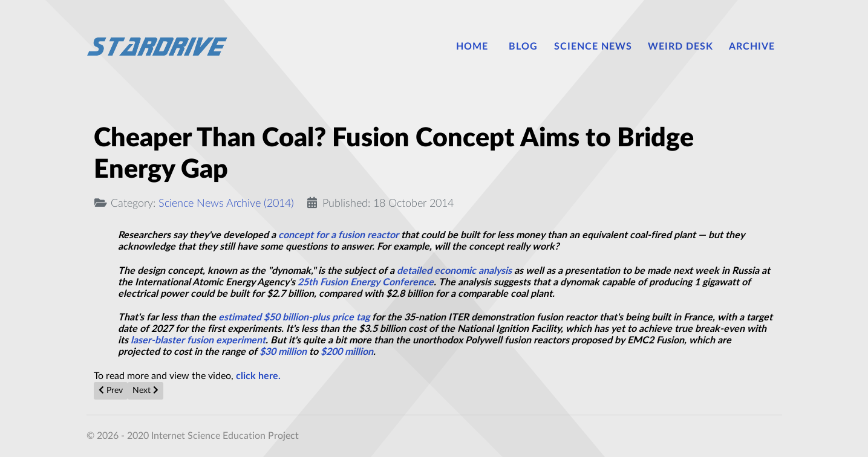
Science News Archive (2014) (226, 203)
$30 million (283, 352)
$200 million (347, 352)
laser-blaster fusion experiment (198, 340)
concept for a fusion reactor (338, 235)
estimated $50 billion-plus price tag (294, 317)
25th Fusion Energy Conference (366, 282)
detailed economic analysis (454, 271)
